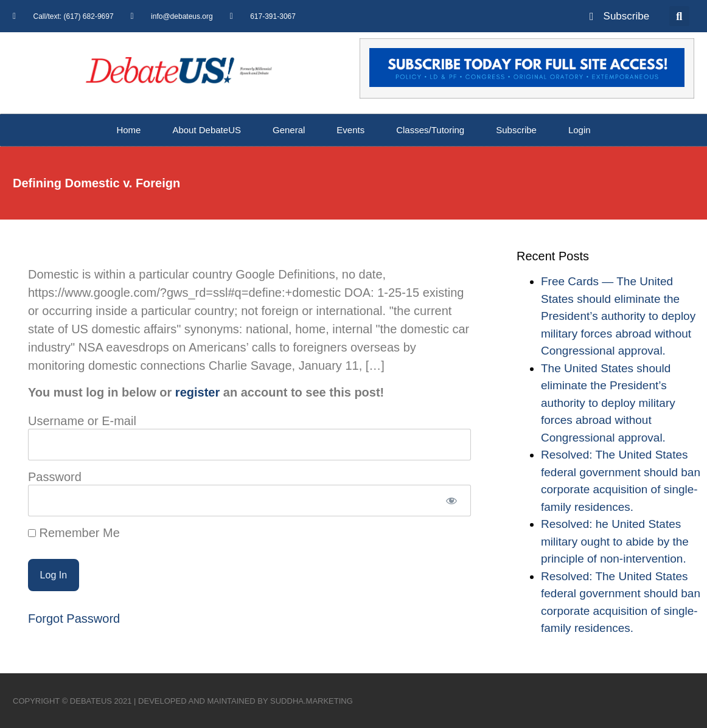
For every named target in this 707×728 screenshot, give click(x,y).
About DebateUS (207, 130)
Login (580, 130)
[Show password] (451, 501)
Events (350, 130)
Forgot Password (74, 619)
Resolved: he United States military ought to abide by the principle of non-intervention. (615, 541)
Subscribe (516, 130)
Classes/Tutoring (430, 130)
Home (128, 130)
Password (55, 477)
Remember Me (74, 533)
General (289, 130)
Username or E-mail (82, 421)
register (197, 392)
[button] (679, 16)
